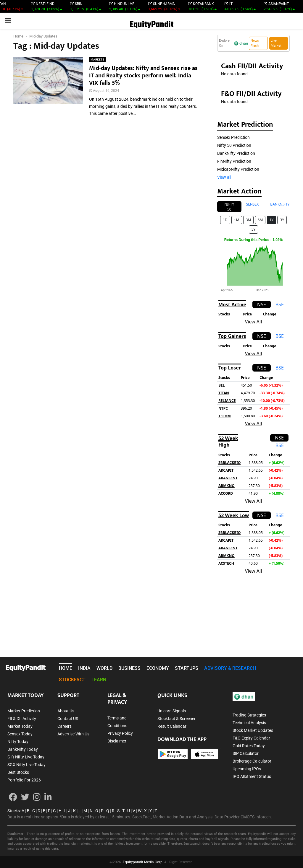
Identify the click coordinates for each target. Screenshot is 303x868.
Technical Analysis (249, 723)
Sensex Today (20, 734)
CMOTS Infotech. (256, 817)
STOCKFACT (72, 680)
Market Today (20, 726)
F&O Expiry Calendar (251, 738)
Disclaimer (117, 741)
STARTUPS (187, 668)
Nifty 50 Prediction (234, 145)
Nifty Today (18, 742)
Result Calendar (172, 726)
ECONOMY (158, 668)
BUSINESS (129, 668)
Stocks (14, 811)
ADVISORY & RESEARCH (230, 668)
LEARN (99, 680)
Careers (65, 726)
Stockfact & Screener (177, 719)
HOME (66, 668)
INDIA (84, 668)
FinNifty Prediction (234, 161)
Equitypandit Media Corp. (143, 862)
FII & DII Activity (22, 719)
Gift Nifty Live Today (26, 757)
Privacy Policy (120, 733)
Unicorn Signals (172, 711)
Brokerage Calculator (252, 761)
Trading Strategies (249, 715)
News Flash (255, 43)
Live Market (276, 43)
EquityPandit (151, 25)
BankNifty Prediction (236, 153)
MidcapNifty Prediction (238, 169)
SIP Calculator (246, 753)
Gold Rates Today (249, 746)
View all (224, 177)
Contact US (68, 719)
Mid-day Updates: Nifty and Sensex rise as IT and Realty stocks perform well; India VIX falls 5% (143, 76)
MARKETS (97, 60)
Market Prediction (24, 711)
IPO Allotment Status (252, 776)
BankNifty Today (23, 749)
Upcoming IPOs (247, 769)
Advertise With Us (73, 734)
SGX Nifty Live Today (26, 765)
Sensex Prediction (233, 137)
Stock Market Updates (253, 730)
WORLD (104, 668)
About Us (66, 711)
